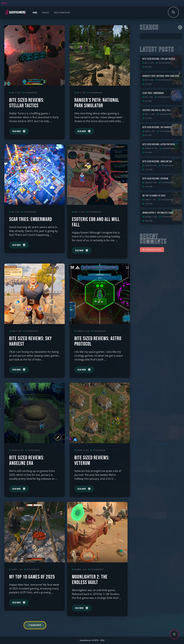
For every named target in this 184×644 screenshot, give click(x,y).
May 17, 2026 (16, 93)
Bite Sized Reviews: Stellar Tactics (27, 103)
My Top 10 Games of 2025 (32, 577)
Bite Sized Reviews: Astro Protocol (98, 341)
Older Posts (35, 625)
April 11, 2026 (79, 212)
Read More (17, 131)
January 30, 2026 (18, 450)
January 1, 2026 (17, 570)
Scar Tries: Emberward (31, 219)
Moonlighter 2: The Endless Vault (90, 580)
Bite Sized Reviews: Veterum (92, 461)
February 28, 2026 (83, 331)
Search (149, 28)
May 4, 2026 (16, 212)
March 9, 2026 (17, 331)
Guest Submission (62, 13)
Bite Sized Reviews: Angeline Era (27, 461)
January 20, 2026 (83, 450)
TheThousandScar (31, 93)
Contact (46, 13)
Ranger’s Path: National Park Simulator (97, 103)
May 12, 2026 (81, 93)
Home (35, 13)
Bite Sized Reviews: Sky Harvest (31, 341)
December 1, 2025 (80, 570)
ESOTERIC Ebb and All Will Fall (96, 222)
